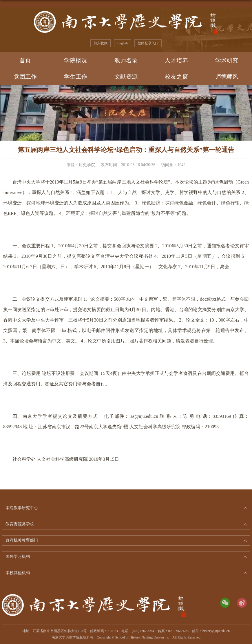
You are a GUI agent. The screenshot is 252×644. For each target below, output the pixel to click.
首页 (25, 60)
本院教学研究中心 (22, 508)
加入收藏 (101, 43)
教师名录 (126, 60)
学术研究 (227, 60)
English (123, 43)
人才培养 (176, 60)
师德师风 (227, 77)
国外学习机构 (18, 557)
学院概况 (76, 60)
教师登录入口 (148, 43)
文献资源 (126, 77)
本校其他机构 (18, 573)
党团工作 (25, 77)
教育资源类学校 (20, 524)
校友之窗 (176, 77)
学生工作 (76, 77)
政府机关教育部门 (22, 540)
